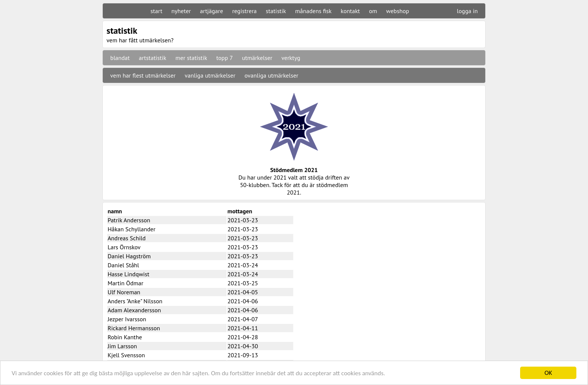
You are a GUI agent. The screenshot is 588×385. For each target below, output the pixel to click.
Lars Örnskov (124, 247)
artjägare (211, 11)
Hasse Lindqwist (128, 274)
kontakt (350, 11)
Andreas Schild (127, 238)
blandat (120, 58)
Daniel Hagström (129, 256)
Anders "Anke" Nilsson (135, 301)
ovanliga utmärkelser (271, 75)
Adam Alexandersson (134, 310)
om (373, 11)
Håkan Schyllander (131, 229)
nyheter (181, 11)
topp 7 (225, 58)
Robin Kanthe (125, 337)
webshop (398, 11)
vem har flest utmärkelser (143, 75)
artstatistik (152, 58)
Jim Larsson (122, 346)
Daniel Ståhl (123, 265)
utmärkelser (257, 58)
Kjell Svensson (126, 355)
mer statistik (191, 58)
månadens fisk (313, 11)
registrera (244, 11)
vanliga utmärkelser (210, 75)
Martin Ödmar (125, 283)
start (156, 11)
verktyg (291, 58)
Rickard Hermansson (134, 328)
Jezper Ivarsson (127, 319)
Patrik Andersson (129, 220)
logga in (467, 11)
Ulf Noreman (124, 292)
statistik (276, 11)
